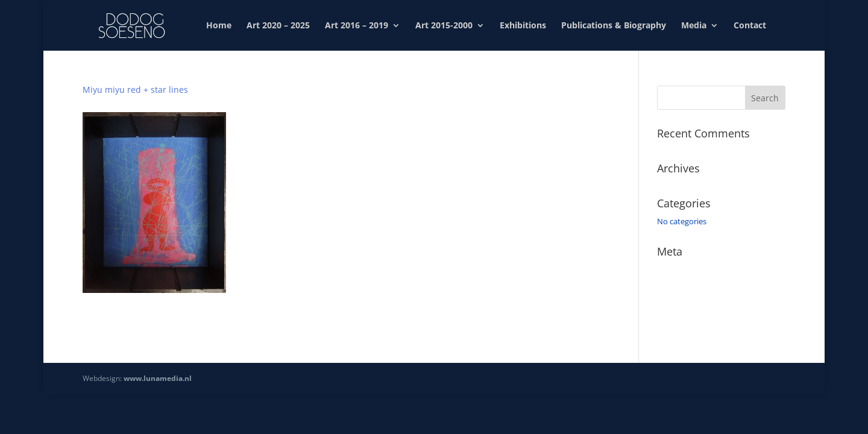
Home (219, 26)
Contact (750, 26)
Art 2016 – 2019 (357, 26)
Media (694, 26)
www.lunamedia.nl (158, 378)
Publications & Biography (614, 26)
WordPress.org (684, 321)
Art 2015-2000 (444, 26)
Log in (668, 269)
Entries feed (678, 287)
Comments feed (686, 304)
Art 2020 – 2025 (278, 26)
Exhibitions (523, 26)
